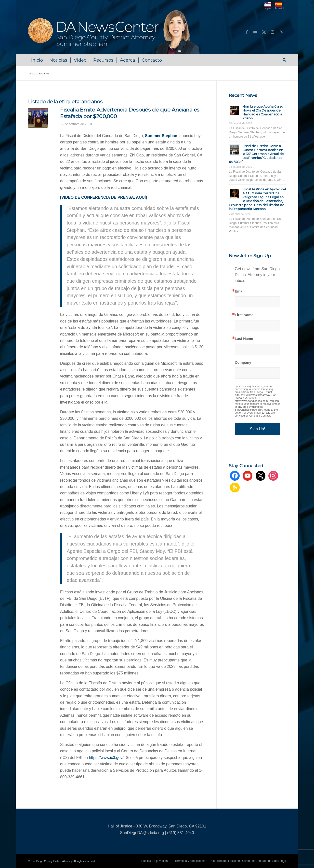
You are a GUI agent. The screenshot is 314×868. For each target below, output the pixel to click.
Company (243, 363)
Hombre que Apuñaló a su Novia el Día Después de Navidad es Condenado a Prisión (263, 112)
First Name (244, 315)
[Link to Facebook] (247, 32)
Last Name (244, 339)
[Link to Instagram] (273, 32)
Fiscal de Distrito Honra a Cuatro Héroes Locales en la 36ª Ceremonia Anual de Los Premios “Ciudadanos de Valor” (256, 154)
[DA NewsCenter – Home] (114, 32)
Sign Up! (257, 429)
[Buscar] (283, 60)
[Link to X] (264, 32)
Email (240, 291)
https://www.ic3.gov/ (106, 758)
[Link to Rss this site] (281, 32)
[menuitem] (37, 60)
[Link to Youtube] (255, 32)
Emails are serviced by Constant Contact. (255, 414)
